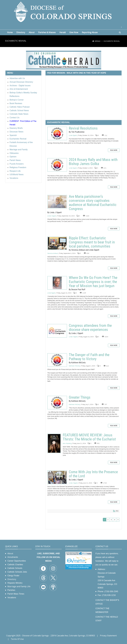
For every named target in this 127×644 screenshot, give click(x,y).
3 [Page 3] (111, 520)
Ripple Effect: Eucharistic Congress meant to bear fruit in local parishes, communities (57, 243)
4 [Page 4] (115, 520)
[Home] (93, 41)
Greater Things (57, 403)
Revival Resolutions (57, 133)
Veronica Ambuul (53, 253)
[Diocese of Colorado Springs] (63, 11)
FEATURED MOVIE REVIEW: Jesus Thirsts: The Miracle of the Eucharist (54, 443)
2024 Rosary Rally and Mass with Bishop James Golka (57, 165)
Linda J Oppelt (52, 216)
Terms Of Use (17, 639)
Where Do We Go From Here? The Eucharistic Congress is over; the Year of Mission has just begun (57, 283)
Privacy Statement (108, 636)
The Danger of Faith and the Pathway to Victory (57, 360)
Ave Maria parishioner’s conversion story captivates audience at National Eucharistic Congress (57, 202)
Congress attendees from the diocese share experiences (57, 331)
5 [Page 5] (118, 520)
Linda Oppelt (73, 135)
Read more (114, 150)
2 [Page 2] (108, 520)
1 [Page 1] (105, 520)
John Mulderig (67, 443)
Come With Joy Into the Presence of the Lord (57, 477)
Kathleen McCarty (74, 366)
